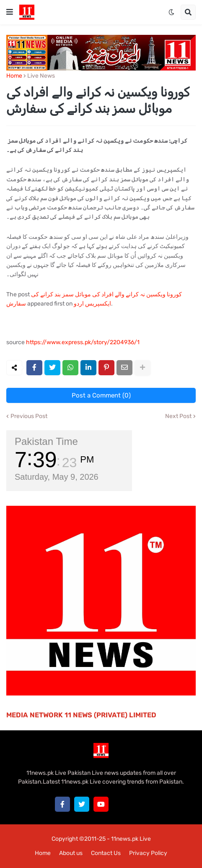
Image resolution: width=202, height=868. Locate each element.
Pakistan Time (46, 441)
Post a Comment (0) (101, 395)
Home (14, 76)
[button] (10, 12)
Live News (41, 76)
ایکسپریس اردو (92, 304)
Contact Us (106, 853)
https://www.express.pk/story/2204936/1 (83, 342)
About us (71, 853)
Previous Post (29, 416)
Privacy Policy (148, 853)
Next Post (178, 416)
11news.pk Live (131, 839)
